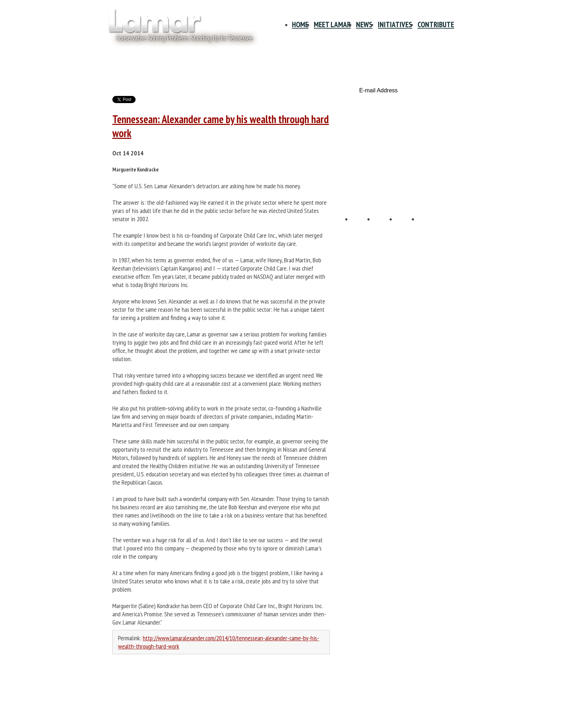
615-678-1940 (123, 707)
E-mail (430, 227)
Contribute (436, 25)
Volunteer (402, 151)
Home (300, 25)
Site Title (179, 28)
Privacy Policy (123, 682)
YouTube (408, 227)
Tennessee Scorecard (402, 181)
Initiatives (395, 25)
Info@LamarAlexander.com (137, 714)
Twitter (385, 227)
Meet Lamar (332, 25)
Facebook (363, 227)
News (364, 25)
